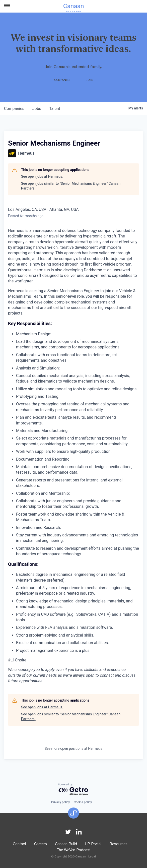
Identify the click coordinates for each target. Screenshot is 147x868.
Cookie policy (83, 802)
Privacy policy (60, 802)
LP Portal (93, 844)
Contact (19, 844)
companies (14, 109)
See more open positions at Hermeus (73, 749)
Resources (118, 844)
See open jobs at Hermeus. (42, 176)
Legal (92, 857)
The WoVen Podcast (74, 850)
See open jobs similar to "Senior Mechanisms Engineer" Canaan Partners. (71, 186)
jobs (37, 109)
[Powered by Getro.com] (73, 790)
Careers (41, 844)
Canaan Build (66, 844)
